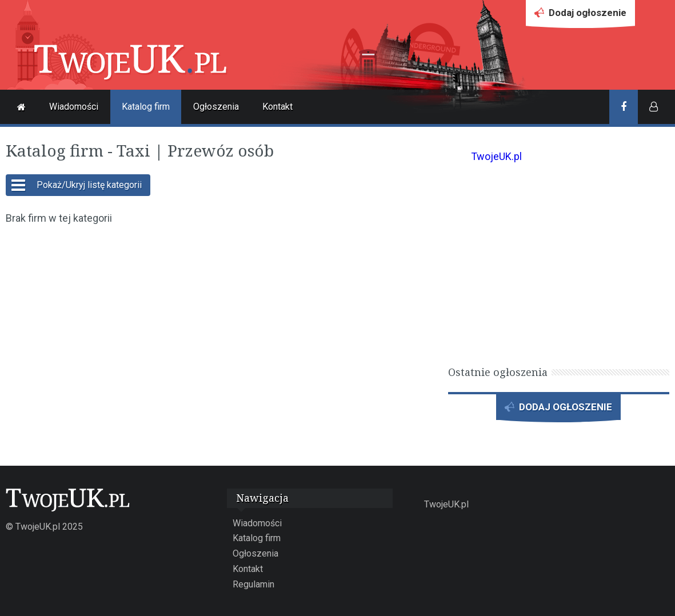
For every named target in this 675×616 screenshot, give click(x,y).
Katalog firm (146, 107)
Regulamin (253, 584)
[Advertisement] (220, 318)
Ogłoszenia (216, 107)
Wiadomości (74, 107)
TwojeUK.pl (496, 156)
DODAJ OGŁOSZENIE (558, 410)
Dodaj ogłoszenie (580, 16)
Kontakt (277, 107)
